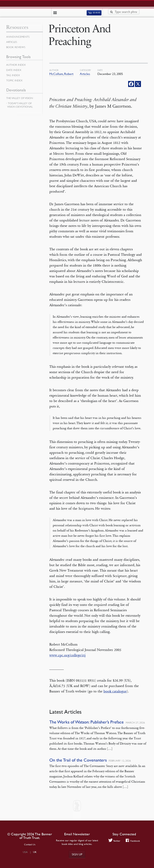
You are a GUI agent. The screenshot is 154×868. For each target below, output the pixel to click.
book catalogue (115, 691)
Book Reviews (16, 47)
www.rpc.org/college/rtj (67, 655)
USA (25, 852)
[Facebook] (131, 84)
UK (35, 852)
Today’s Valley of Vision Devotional (20, 105)
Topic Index (14, 80)
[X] (138, 84)
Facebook (133, 841)
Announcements (18, 37)
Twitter (114, 841)
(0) (94, 13)
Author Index (16, 65)
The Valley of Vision (20, 98)
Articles (85, 74)
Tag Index (13, 75)
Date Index (14, 70)
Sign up (77, 854)
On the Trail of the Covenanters (78, 760)
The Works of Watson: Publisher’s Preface (87, 722)
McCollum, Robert (61, 74)
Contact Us (30, 844)
